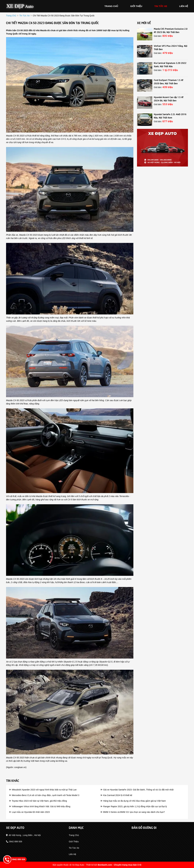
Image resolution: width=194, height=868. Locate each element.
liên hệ (184, 6)
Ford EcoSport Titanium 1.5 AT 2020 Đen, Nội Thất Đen (169, 82)
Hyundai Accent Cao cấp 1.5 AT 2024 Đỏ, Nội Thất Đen (169, 99)
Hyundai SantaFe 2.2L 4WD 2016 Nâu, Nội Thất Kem (170, 116)
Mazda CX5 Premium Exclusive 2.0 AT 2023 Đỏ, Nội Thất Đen (171, 30)
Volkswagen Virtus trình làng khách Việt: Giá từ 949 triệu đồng (40, 806)
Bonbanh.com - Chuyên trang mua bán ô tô (120, 865)
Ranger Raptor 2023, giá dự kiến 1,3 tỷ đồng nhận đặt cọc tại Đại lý (134, 806)
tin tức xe (161, 6)
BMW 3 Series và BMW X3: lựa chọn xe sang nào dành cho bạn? (133, 812)
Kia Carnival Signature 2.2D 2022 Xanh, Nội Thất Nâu (170, 64)
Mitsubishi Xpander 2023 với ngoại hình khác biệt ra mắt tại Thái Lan (43, 790)
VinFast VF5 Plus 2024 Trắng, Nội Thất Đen (171, 47)
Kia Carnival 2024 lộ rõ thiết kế (116, 795)
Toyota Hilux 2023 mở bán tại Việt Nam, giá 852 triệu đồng (38, 801)
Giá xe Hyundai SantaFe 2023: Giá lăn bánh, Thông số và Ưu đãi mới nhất (137, 790)
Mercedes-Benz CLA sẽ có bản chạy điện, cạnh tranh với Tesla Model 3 (44, 795)
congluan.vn (20, 767)
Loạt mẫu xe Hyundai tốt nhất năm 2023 (29, 812)
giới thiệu (136, 6)
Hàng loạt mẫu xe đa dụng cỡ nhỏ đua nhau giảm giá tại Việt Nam (133, 801)
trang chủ (111, 6)
